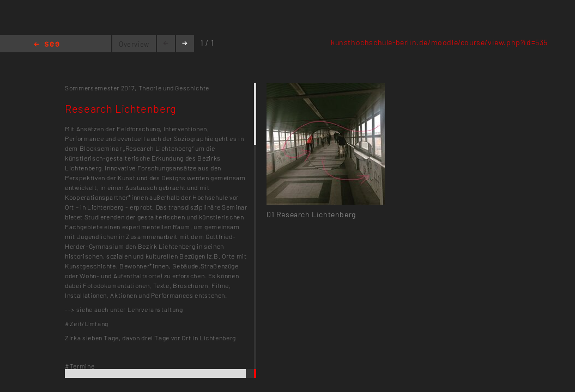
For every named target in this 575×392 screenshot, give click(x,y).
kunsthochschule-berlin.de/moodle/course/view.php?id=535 (439, 42)
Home (47, 45)
